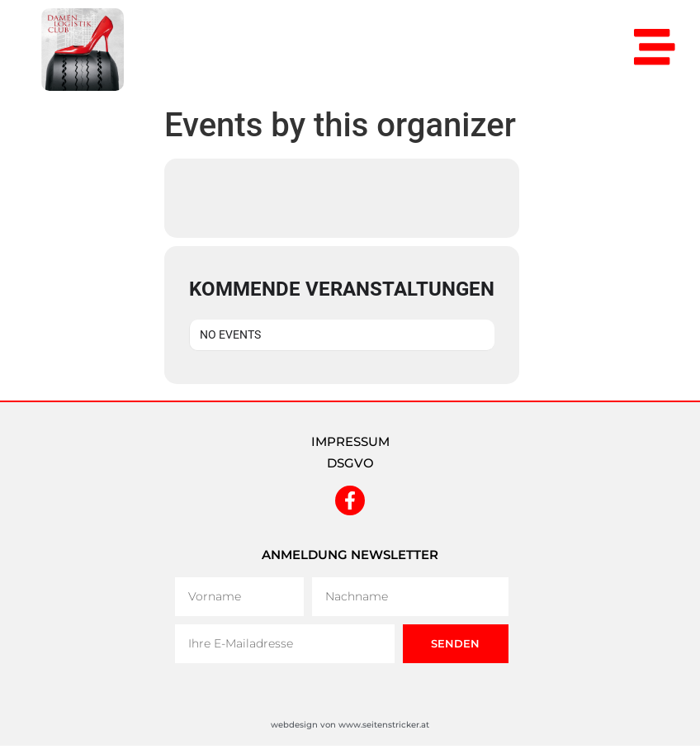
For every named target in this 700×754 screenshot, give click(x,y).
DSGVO (350, 463)
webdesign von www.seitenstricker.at (350, 725)
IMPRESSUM (350, 441)
